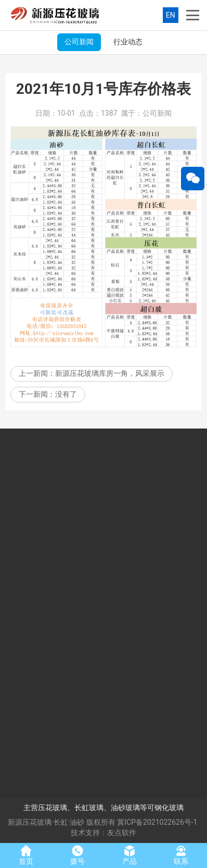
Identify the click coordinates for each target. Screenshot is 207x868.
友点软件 (122, 833)
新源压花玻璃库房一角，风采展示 (110, 376)
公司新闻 (79, 42)
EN (171, 15)
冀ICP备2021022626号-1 (157, 822)
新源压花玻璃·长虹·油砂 (46, 822)
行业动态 (128, 42)
